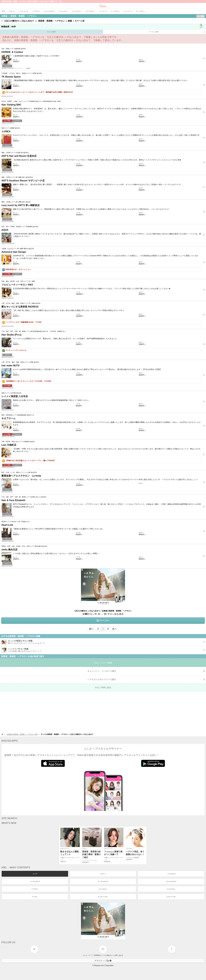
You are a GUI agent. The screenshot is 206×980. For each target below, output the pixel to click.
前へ (91, 629)
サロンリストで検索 (103, 663)
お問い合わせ (119, 955)
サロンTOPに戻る (103, 687)
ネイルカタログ (171, 881)
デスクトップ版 (103, 961)
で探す (146, 679)
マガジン (103, 874)
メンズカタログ (35, 881)
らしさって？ (87, 955)
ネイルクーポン (103, 897)
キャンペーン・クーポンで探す (146, 671)
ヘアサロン (35, 889)
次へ (115, 629)
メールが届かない (107, 955)
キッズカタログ (103, 881)
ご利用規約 (97, 955)
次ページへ (103, 621)
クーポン (35, 897)
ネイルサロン (103, 889)
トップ (35, 874)
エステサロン (171, 889)
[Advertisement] (88, 712)
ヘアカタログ (171, 874)
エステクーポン (171, 897)
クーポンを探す (177, 32)
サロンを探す (51, 32)
